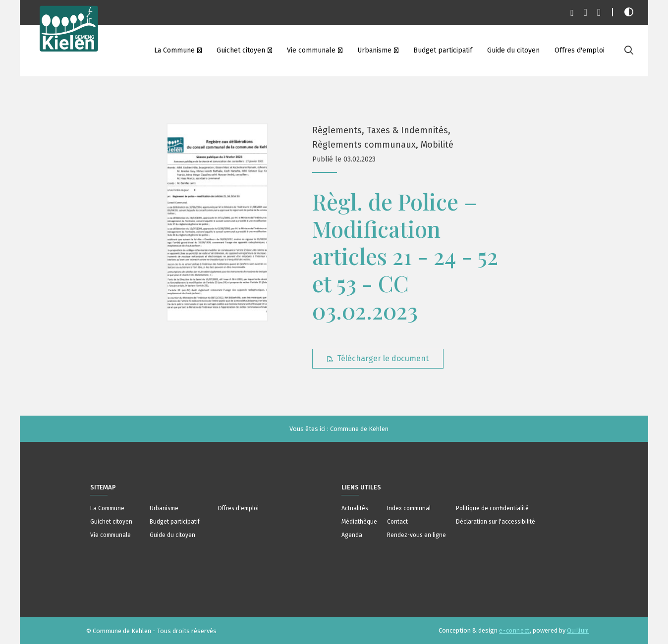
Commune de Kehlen (359, 429)
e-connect (514, 631)
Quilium (578, 631)
